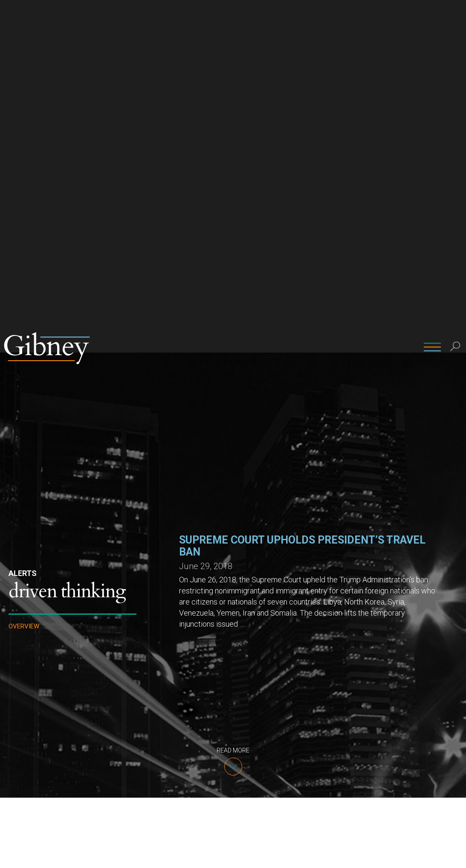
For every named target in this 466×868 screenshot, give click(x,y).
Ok (421, 855)
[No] (455, 855)
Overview (24, 274)
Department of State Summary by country (233, 754)
